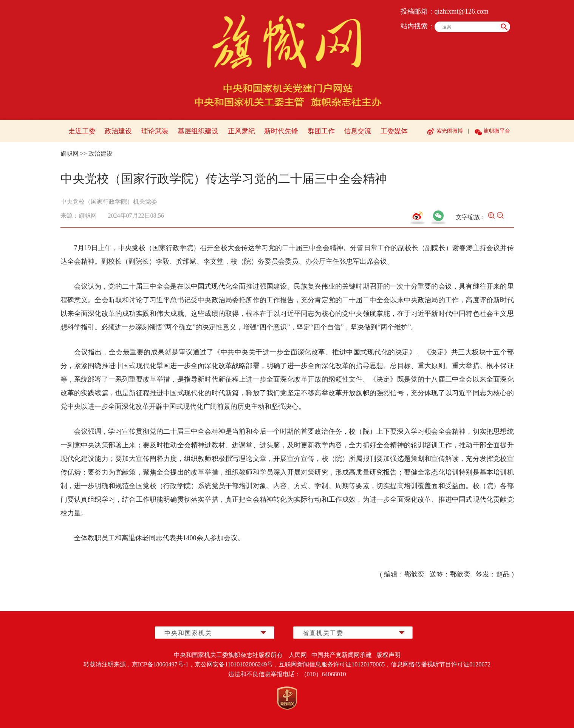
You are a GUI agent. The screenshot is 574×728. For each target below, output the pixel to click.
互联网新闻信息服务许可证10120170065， (335, 664)
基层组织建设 (198, 131)
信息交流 (357, 131)
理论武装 (155, 131)
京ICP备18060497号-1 (160, 664)
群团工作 (321, 131)
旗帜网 (70, 154)
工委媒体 (394, 131)
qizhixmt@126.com (462, 11)
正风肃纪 (241, 131)
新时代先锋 (281, 131)
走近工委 (82, 131)
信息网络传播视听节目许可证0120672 (441, 664)
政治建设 (118, 131)
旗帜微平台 (497, 131)
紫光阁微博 (450, 131)
